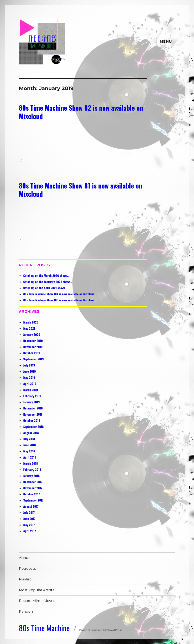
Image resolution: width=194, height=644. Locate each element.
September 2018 (34, 426)
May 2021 (29, 328)
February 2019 (32, 396)
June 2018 (30, 445)
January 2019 (32, 402)
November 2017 (33, 488)
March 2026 (31, 322)
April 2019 (30, 383)
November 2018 (33, 414)
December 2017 (33, 482)
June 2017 (29, 519)
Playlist (25, 579)
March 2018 (31, 463)
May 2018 (29, 451)
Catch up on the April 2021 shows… (45, 288)
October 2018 (32, 420)
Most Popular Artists (37, 590)
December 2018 (33, 408)
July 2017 (29, 512)
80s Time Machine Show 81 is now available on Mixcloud (81, 190)
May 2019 (29, 377)
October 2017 (32, 494)
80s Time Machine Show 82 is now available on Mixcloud (81, 112)
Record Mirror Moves (37, 601)
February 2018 (32, 469)
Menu (166, 42)
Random (27, 611)
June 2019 (30, 371)
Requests (27, 568)
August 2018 (31, 433)
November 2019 (33, 347)
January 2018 (32, 476)
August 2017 (31, 506)
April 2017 (30, 531)
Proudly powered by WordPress (101, 630)
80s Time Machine (44, 628)
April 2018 (30, 457)
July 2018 (29, 439)
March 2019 (31, 390)
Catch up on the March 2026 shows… (46, 275)
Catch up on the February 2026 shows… (48, 282)
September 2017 (33, 500)
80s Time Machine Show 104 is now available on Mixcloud (59, 294)
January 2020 (32, 334)
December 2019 (33, 341)
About (24, 558)
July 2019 (29, 365)
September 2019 (34, 359)
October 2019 (32, 353)
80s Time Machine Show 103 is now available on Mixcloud (59, 300)
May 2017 (29, 525)
